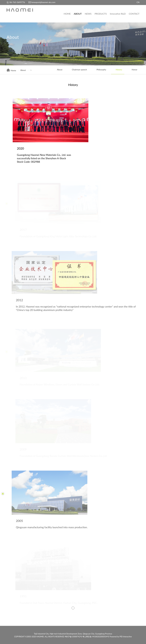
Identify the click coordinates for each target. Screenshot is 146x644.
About (23, 70)
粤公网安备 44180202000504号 (96, 637)
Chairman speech (77, 70)
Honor (132, 70)
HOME (67, 14)
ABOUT (78, 14)
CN (138, 2)
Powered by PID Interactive (121, 637)
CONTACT (134, 14)
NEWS (88, 14)
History (117, 70)
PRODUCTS (101, 14)
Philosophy (99, 70)
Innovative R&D (118, 14)
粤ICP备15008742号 (73, 637)
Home (11, 70)
